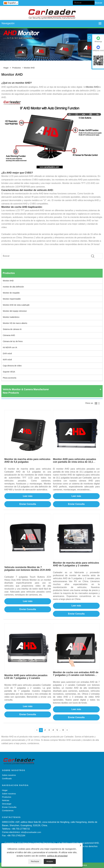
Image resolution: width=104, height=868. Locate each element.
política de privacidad (57, 856)
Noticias (6, 800)
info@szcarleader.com (31, 832)
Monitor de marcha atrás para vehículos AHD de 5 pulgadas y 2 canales (76, 564)
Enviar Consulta (28, 504)
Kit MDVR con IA (10, 347)
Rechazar (35, 861)
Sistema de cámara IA (12, 329)
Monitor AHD (29, 68)
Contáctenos (8, 810)
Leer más (28, 496)
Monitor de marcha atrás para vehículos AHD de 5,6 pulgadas (27, 461)
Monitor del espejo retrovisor (15, 311)
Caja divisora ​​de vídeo (12, 366)
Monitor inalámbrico (11, 317)
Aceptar (50, 861)
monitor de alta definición (13, 287)
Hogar (6, 68)
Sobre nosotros (9, 775)
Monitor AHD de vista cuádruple (16, 305)
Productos (16, 68)
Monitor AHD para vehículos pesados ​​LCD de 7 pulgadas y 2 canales (26, 677)
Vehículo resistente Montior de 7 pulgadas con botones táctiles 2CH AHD (27, 569)
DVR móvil (7, 354)
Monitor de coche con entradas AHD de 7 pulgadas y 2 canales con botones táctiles (76, 675)
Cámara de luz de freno (13, 341)
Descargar (7, 804)
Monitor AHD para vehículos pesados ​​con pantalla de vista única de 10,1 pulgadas (75, 462)
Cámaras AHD (9, 335)
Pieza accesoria (10, 378)
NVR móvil (7, 360)
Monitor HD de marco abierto (15, 323)
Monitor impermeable (12, 299)
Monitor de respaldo (11, 293)
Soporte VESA (9, 372)
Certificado (7, 778)
